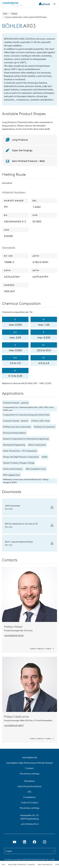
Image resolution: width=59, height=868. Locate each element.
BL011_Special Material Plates (19, 542)
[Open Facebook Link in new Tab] (34, 842)
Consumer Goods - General (16, 421)
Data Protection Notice (29, 786)
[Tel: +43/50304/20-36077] (14, 725)
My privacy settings (30, 774)
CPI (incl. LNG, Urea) (40, 421)
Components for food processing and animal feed (26, 415)
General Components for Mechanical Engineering (26, 439)
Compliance (29, 797)
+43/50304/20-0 (29, 824)
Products (14, 13)
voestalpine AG (30, 757)
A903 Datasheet (12, 506)
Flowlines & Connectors (44, 427)
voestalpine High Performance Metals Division (29, 763)
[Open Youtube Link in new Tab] (14, 842)
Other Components (37, 445)
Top (3, 864)
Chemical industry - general (16, 403)
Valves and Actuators (13, 469)
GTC (30, 792)
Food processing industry (14, 433)
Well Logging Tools (11, 475)
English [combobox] (9, 851)
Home (5, 13)
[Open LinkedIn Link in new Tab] (24, 842)
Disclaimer (30, 781)
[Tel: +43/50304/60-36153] (14, 635)
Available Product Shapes (21, 864)
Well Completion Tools (36, 469)
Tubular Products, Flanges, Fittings (19, 463)
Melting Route (45, 864)
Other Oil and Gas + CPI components (20, 451)
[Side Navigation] (54, 4)
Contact (30, 768)
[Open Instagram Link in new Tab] (44, 842)
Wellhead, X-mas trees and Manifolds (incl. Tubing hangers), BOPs (26, 481)
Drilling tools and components (17, 427)
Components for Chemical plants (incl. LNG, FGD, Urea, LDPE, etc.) (28, 409)
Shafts (45, 457)
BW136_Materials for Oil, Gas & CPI (21, 524)
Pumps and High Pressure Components (21, 457)
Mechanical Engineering (14, 445)
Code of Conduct (30, 803)
